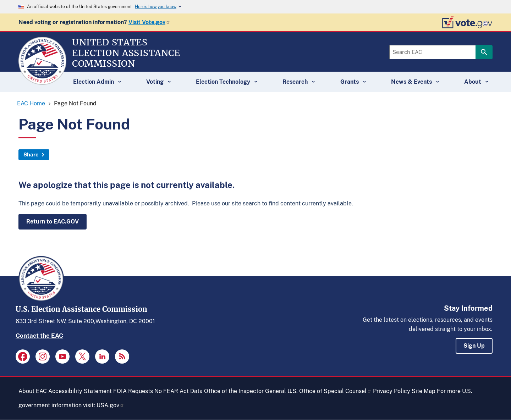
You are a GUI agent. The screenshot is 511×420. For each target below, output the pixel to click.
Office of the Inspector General (245, 391)
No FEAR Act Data (178, 391)
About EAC (33, 391)
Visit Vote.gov (149, 22)
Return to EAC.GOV (53, 222)
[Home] (42, 82)
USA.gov (110, 405)
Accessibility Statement (80, 391)
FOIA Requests (133, 391)
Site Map (424, 391)
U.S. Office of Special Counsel (329, 391)
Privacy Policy (392, 391)
